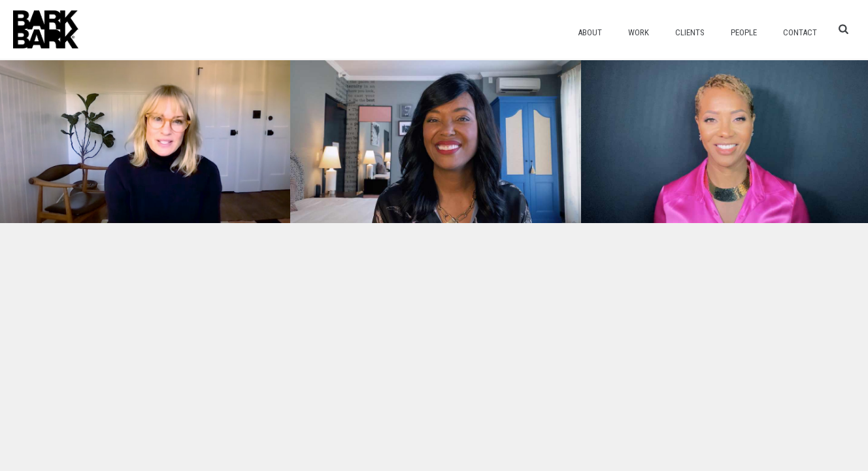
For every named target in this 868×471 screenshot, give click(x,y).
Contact (800, 32)
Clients (690, 32)
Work (639, 32)
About (590, 32)
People (744, 32)
